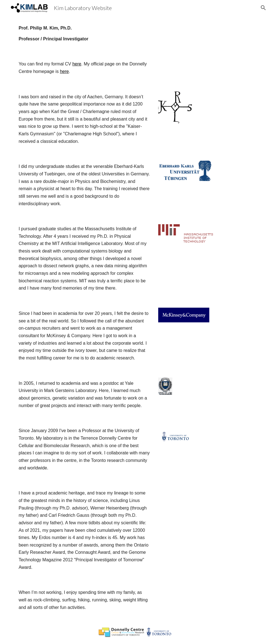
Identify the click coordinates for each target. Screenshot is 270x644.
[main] (135, 34)
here (77, 64)
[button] (263, 8)
